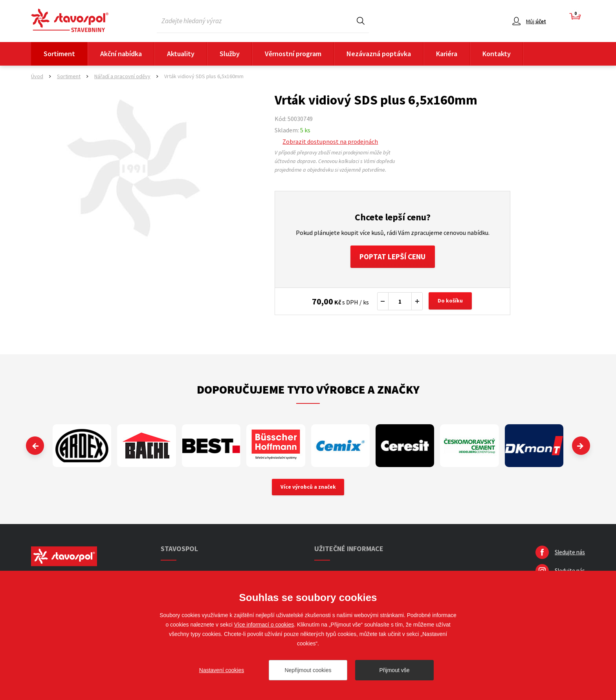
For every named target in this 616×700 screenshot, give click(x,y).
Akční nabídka (121, 54)
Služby (230, 54)
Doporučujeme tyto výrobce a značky (308, 390)
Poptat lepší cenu (393, 257)
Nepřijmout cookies (308, 670)
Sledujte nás (570, 554)
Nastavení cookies (222, 670)
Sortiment (59, 54)
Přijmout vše (394, 670)
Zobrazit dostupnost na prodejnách (330, 141)
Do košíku (451, 302)
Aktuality (181, 54)
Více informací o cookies (264, 625)
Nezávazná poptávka (379, 54)
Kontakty (497, 54)
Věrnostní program (293, 54)
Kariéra (447, 54)
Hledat (361, 21)
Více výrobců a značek (308, 489)
